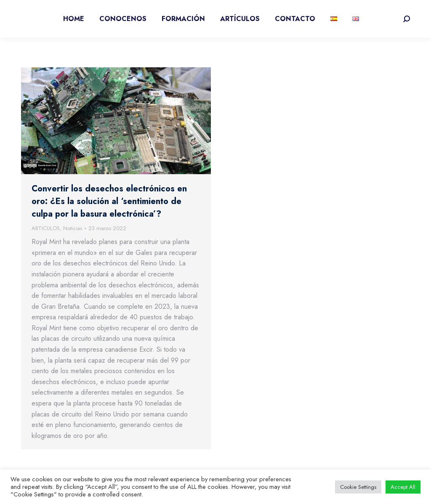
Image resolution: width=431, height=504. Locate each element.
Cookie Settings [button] (358, 487)
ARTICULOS (46, 228)
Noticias (73, 228)
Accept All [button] (403, 487)
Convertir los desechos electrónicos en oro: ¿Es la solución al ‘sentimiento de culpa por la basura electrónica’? (109, 201)
